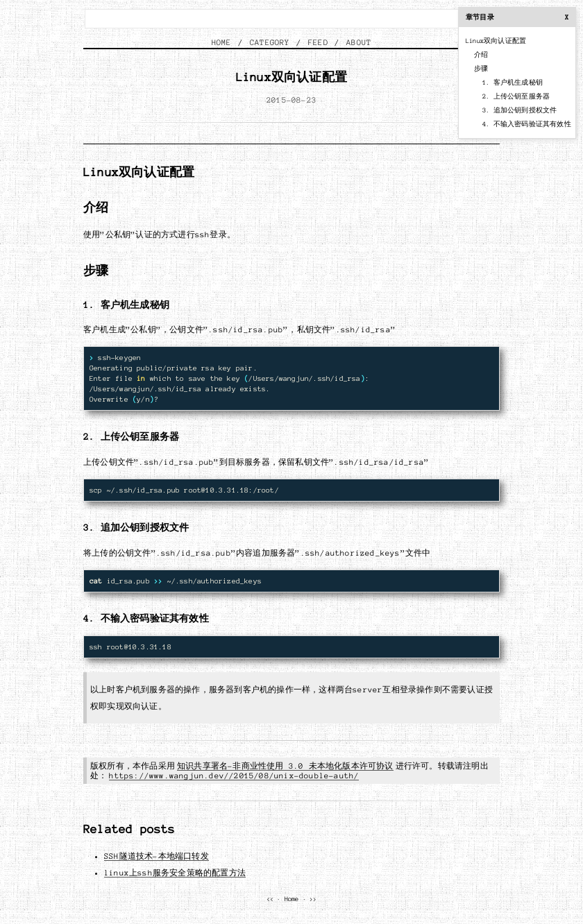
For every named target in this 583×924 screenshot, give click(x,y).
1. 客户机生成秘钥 (513, 83)
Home (292, 899)
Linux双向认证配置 (496, 41)
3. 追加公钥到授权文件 (519, 110)
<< (270, 899)
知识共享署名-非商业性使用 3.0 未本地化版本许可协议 (285, 766)
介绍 (481, 55)
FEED (318, 42)
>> (313, 899)
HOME (222, 42)
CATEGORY (270, 42)
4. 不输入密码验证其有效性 (527, 124)
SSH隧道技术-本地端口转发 (157, 856)
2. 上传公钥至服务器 (516, 96)
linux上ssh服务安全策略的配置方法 (175, 873)
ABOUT (359, 42)
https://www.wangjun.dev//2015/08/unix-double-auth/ (234, 776)
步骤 (481, 69)
